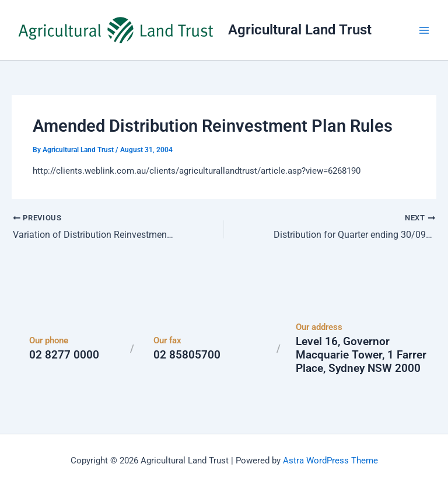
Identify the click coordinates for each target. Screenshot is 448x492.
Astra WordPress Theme (330, 460)
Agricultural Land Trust (300, 30)
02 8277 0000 (64, 355)
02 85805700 (187, 355)
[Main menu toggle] (424, 30)
